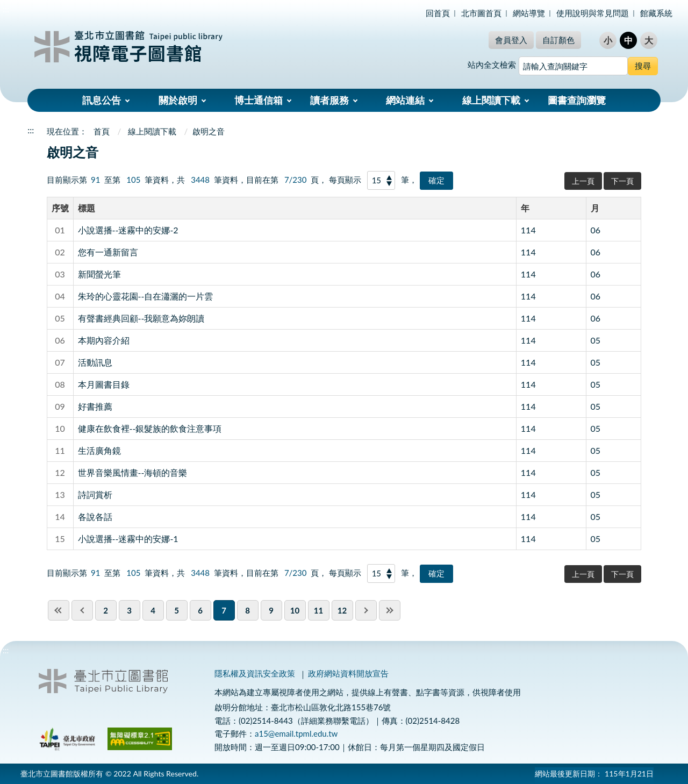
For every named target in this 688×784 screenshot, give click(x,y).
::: (6, 9)
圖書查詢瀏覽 (577, 100)
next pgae (366, 610)
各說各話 (95, 516)
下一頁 (622, 181)
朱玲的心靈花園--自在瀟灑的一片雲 (146, 296)
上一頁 (583, 181)
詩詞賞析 (95, 494)
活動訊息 (95, 362)
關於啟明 (178, 100)
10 (295, 610)
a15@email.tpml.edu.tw (296, 733)
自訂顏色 (558, 40)
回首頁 (438, 13)
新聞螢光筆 (99, 274)
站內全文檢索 (492, 65)
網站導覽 (529, 13)
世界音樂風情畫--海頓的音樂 (133, 472)
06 (596, 230)
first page (59, 610)
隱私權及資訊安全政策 (255, 673)
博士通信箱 (259, 100)
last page (390, 610)
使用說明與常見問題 (593, 13)
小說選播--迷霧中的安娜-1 (128, 539)
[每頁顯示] (381, 180)
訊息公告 (102, 100)
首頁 (102, 131)
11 (318, 610)
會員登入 (511, 40)
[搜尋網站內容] (573, 66)
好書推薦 (95, 406)
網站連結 (405, 100)
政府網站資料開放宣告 (348, 673)
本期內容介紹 (104, 340)
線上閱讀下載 (491, 100)
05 (596, 340)
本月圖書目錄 (104, 384)
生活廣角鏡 (99, 450)
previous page (82, 610)
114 (528, 230)
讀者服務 (329, 100)
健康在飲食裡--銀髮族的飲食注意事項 (150, 428)
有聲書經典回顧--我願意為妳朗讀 (141, 318)
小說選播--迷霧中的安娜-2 (128, 230)
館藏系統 (656, 13)
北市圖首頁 (481, 13)
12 (342, 610)
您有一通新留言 (108, 252)
